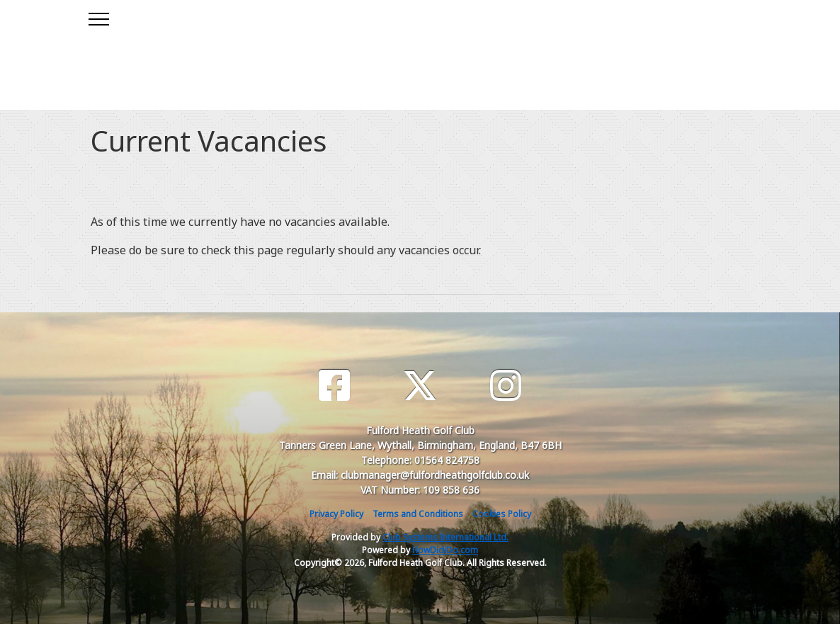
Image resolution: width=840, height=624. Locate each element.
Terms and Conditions (418, 514)
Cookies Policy (502, 514)
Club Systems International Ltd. (445, 537)
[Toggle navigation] (98, 17)
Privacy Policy (336, 514)
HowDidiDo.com (445, 550)
